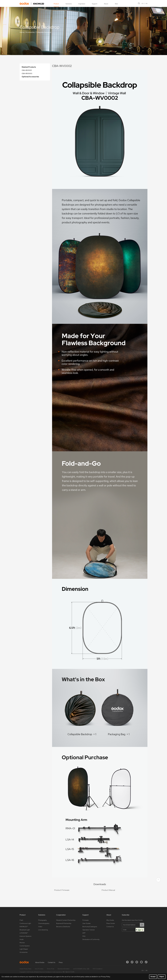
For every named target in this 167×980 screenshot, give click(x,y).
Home (22, 32)
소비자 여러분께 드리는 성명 (81, 969)
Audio (22, 939)
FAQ (84, 936)
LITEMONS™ (24, 933)
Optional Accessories (30, 77)
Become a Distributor (63, 927)
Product (56, 4)
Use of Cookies (39, 969)
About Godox (40, 962)
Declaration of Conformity (91, 939)
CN (143, 4)
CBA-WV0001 (27, 70)
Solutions (69, 4)
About (106, 4)
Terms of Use (51, 969)
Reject (162, 977)
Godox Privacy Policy (25, 969)
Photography (42, 920)
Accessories (30, 32)
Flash (21, 920)
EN (147, 4)
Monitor (22, 943)
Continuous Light (25, 923)
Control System (25, 946)
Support (95, 4)
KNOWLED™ (24, 927)
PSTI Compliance (98, 969)
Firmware (86, 920)
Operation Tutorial (88, 930)
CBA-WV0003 (27, 74)
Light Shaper (24, 949)
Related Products (29, 67)
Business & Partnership (64, 923)
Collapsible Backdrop (44, 32)
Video (40, 927)
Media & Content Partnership (66, 920)
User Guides (86, 923)
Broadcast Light (25, 930)
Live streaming (43, 930)
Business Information (64, 969)
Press (61, 962)
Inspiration (82, 4)
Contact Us (110, 927)
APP (84, 933)
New (116, 4)
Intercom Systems (25, 936)
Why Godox (110, 920)
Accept (153, 977)
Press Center (111, 923)
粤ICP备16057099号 (68, 972)
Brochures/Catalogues (90, 927)
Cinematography (44, 923)
